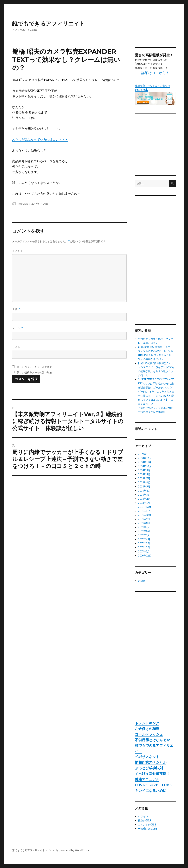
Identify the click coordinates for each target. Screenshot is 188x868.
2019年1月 (144, 454)
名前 (16, 309)
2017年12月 (145, 507)
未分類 (142, 581)
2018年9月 (144, 470)
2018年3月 (144, 495)
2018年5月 (144, 487)
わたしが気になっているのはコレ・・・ (40, 139)
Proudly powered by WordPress (69, 850)
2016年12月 (145, 556)
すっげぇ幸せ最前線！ (152, 774)
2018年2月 (144, 499)
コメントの (147, 825)
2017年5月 (144, 535)
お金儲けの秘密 (147, 729)
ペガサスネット (147, 757)
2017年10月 (145, 515)
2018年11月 (145, 462)
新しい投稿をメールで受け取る (34, 372)
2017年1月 (144, 552)
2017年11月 (144, 511)
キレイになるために (151, 791)
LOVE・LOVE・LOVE (153, 785)
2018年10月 (145, 466)
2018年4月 (144, 491)
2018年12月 (145, 458)
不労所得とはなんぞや (152, 740)
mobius (23, 204)
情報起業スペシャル (151, 762)
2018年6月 (144, 483)
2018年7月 (144, 478)
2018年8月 (144, 474)
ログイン (143, 816)
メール (18, 328)
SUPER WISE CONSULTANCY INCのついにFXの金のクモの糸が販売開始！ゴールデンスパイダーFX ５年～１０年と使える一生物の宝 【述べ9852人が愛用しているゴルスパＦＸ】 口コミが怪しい (156, 392)
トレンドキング (147, 723)
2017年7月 (144, 527)
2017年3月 (144, 543)
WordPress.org (148, 829)
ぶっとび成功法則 (149, 768)
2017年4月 (144, 539)
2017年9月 (144, 519)
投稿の (145, 821)
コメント (18, 251)
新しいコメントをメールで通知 (34, 367)
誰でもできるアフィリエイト (49, 24)
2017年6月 (144, 531)
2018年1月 (144, 503)
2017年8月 (144, 523)
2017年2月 (144, 548)
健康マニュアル (147, 779)
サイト (16, 347)
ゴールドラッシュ (149, 734)
